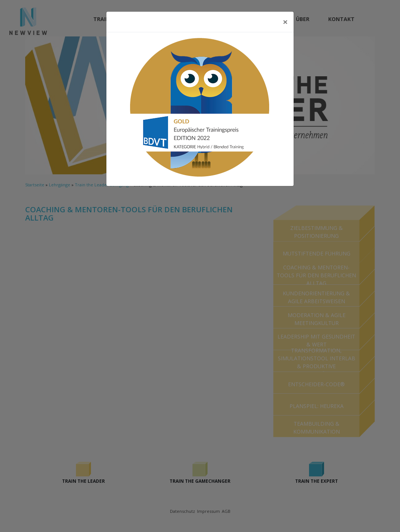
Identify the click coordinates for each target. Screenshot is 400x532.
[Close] (285, 22)
